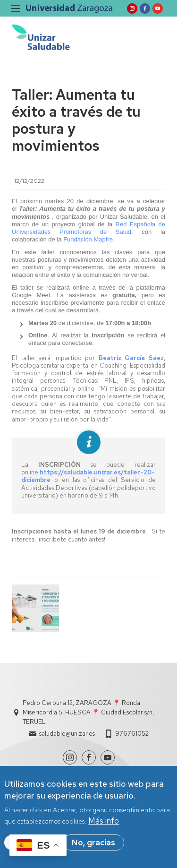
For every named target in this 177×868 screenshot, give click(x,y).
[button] (36, 608)
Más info (104, 824)
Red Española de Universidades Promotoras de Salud (88, 228)
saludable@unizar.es (67, 734)
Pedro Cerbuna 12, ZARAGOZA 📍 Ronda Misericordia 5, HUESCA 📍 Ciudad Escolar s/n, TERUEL (88, 712)
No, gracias (93, 846)
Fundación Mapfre (88, 239)
